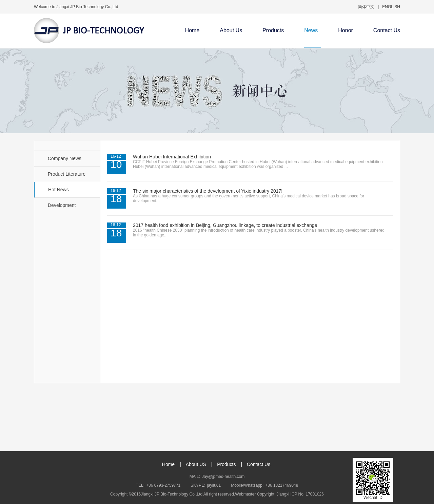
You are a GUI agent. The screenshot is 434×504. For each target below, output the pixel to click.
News (311, 30)
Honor (346, 30)
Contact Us (387, 30)
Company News (65, 158)
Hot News (58, 190)
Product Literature (67, 174)
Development (62, 205)
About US (196, 464)
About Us (231, 30)
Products (273, 30)
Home (192, 30)
